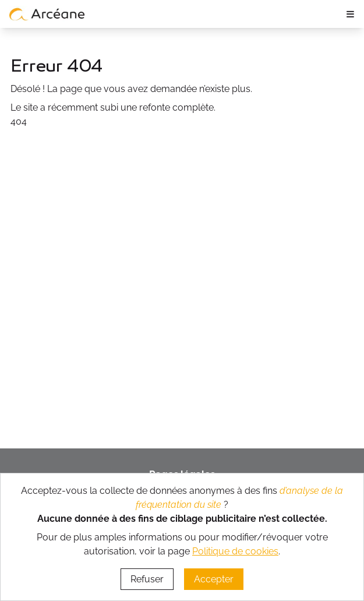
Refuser (147, 579)
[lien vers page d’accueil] (47, 14)
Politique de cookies (235, 551)
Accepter (214, 579)
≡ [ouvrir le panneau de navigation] (350, 14)
